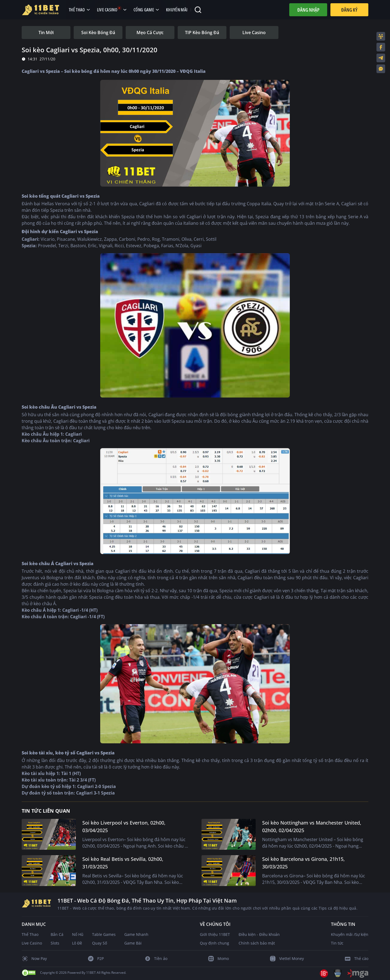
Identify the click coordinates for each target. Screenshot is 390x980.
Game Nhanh (136, 934)
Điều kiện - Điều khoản (259, 934)
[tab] (46, 32)
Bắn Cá (57, 934)
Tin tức (337, 943)
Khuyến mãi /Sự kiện (350, 934)
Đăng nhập (308, 10)
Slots (55, 943)
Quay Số (100, 943)
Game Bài (133, 943)
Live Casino (32, 943)
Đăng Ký (349, 10)
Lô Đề (77, 943)
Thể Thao (30, 934)
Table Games (104, 934)
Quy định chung (214, 943)
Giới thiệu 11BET (215, 934)
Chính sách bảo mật (257, 943)
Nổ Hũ (78, 934)
